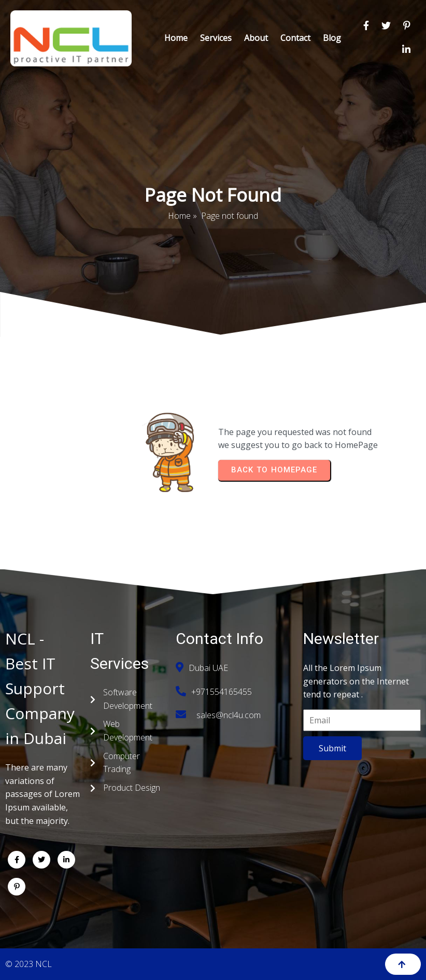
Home (179, 216)
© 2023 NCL (29, 964)
